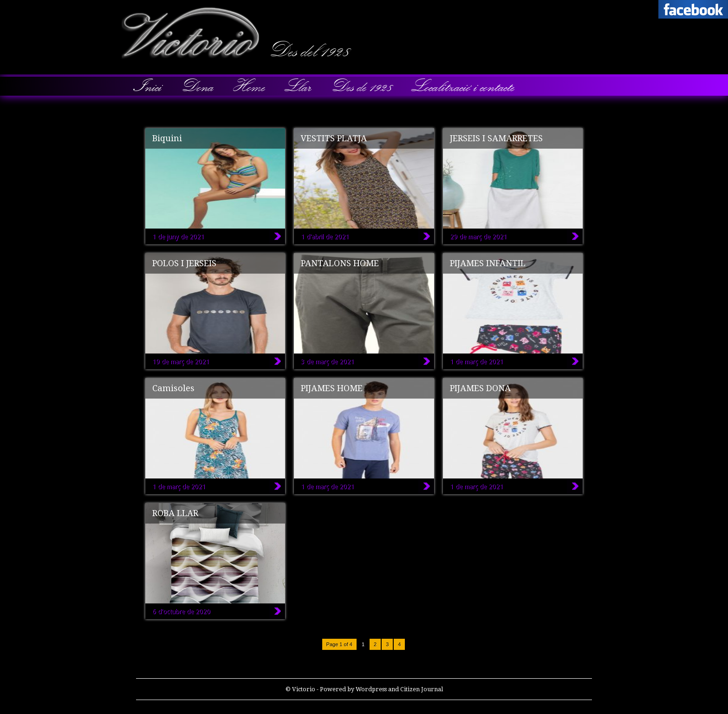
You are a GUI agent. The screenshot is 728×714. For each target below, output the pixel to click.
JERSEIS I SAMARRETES (496, 138)
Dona (196, 86)
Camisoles (173, 388)
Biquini (167, 138)
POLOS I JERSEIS (184, 263)
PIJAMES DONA (480, 388)
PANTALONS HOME (340, 263)
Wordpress (371, 689)
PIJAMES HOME (332, 388)
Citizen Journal (422, 689)
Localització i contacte (462, 86)
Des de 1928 (361, 86)
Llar (297, 86)
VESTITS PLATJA (334, 138)
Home (248, 86)
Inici (148, 86)
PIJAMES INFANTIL (488, 263)
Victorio (5, 7)
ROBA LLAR (175, 513)
